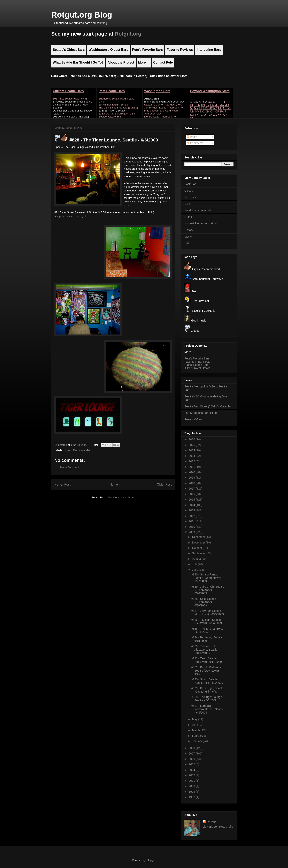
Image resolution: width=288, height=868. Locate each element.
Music (188, 237)
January (197, 741)
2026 (192, 439)
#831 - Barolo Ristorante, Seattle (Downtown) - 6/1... (207, 671)
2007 (192, 754)
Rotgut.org (128, 34)
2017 (192, 489)
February (198, 736)
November (199, 542)
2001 (192, 781)
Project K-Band (194, 419)
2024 (192, 450)
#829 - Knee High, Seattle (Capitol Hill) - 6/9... (207, 690)
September (199, 553)
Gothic (188, 217)
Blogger (151, 860)
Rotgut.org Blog (82, 15)
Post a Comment (69, 467)
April (195, 725)
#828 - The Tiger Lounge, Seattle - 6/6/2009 (207, 699)
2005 (192, 764)
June (195, 570)
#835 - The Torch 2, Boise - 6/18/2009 (207, 630)
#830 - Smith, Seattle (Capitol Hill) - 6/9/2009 (207, 681)
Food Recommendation (199, 210)
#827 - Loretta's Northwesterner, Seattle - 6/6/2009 (207, 709)
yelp (85, 216)
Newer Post (62, 484)
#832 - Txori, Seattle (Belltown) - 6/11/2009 (207, 660)
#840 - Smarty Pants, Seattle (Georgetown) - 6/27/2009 (207, 578)
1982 (192, 797)
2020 (192, 472)
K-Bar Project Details (197, 368)
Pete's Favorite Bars (197, 358)
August (197, 559)
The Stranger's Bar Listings (201, 413)
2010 (192, 527)
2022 (192, 461)
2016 (192, 494)
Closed (189, 191)
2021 (192, 467)
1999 (192, 792)
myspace (60, 216)
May (195, 719)
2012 (192, 516)
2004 (192, 770)
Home (114, 484)
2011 (192, 521)
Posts (192, 137)
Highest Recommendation (79, 450)
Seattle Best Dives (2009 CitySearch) (207, 406)
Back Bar (190, 184)
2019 (192, 478)
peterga (212, 821)
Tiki (186, 243)
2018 (192, 483)
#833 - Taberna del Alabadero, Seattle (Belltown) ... (204, 650)
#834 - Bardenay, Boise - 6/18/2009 (207, 639)
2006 (192, 759)
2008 (192, 748)
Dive (187, 204)
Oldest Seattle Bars (196, 365)
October (197, 548)
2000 (192, 786)
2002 (192, 775)
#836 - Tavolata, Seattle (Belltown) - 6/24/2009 (207, 622)
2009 (192, 532)
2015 (192, 500)
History (189, 230)
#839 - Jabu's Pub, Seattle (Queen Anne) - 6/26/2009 (208, 590)
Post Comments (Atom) (121, 497)
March (196, 730)
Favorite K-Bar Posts (197, 362)
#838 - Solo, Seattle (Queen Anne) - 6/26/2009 (204, 602)
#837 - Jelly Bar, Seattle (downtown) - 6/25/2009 (208, 613)
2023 (192, 456)
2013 (192, 510)
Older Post (164, 484)
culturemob (74, 216)
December (199, 537)
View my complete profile (218, 827)
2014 (192, 505)
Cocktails (190, 197)
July (195, 564)
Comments (195, 143)
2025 (192, 445)
